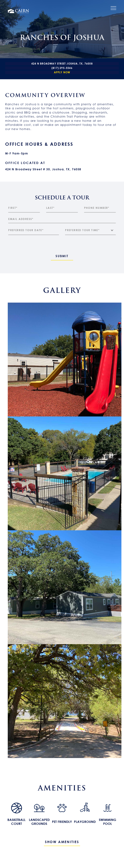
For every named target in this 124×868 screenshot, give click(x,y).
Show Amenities (62, 842)
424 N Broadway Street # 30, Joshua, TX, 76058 (43, 169)
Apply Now (62, 72)
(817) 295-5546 (62, 68)
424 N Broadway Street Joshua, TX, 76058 (62, 64)
